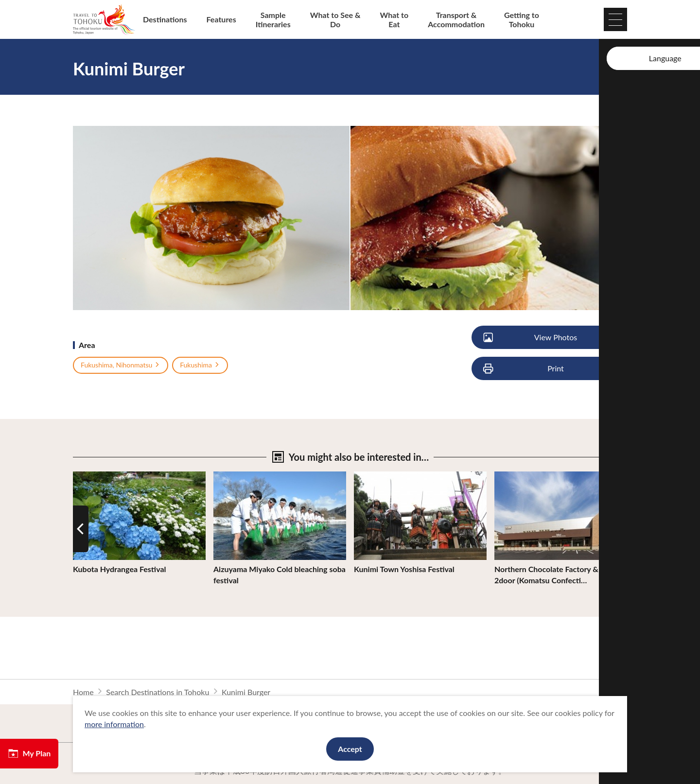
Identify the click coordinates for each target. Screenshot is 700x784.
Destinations (165, 19)
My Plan (29, 753)
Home (83, 692)
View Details (94, 476)
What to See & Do (335, 19)
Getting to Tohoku (522, 19)
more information (114, 724)
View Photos (531, 338)
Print (524, 369)
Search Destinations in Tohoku (157, 692)
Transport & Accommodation (456, 19)
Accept (350, 749)
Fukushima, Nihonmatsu (121, 365)
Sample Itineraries (273, 19)
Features (221, 19)
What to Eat (394, 19)
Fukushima (200, 365)
